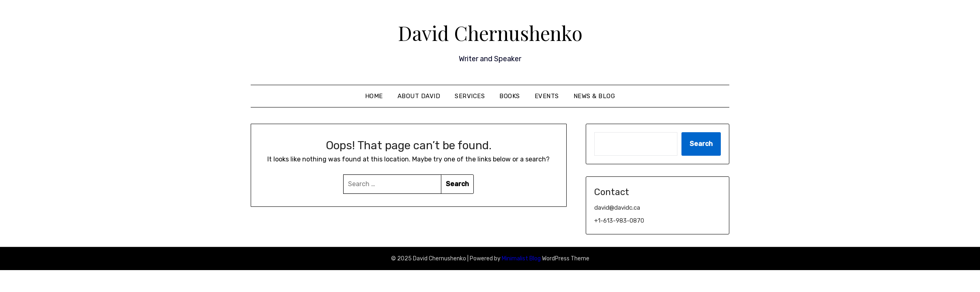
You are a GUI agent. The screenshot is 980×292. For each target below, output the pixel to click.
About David (419, 96)
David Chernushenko (490, 33)
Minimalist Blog (521, 259)
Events (547, 96)
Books (510, 96)
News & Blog (594, 96)
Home (374, 96)
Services (470, 96)
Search (701, 144)
